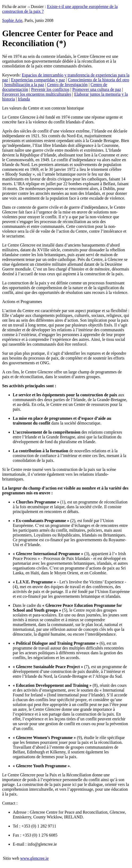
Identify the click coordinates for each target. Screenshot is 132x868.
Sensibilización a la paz (24, 85)
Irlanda (24, 99)
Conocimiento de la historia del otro (99, 80)
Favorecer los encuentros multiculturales (37, 94)
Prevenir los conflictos (50, 89)
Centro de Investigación (67, 85)
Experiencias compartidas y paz (38, 80)
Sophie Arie (12, 20)
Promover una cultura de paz (97, 89)
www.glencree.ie (34, 858)
